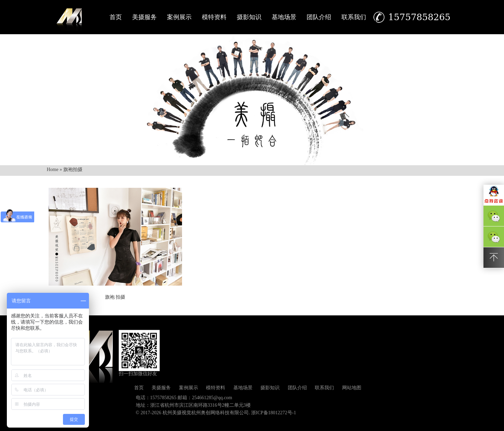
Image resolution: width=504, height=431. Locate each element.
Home (53, 169)
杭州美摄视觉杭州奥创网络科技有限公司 (206, 413)
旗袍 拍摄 (115, 297)
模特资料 (214, 17)
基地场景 (284, 17)
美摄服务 (144, 17)
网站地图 (352, 388)
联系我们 (354, 17)
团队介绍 (319, 17)
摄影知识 (249, 17)
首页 (116, 17)
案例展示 (179, 17)
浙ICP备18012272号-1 (274, 413)
